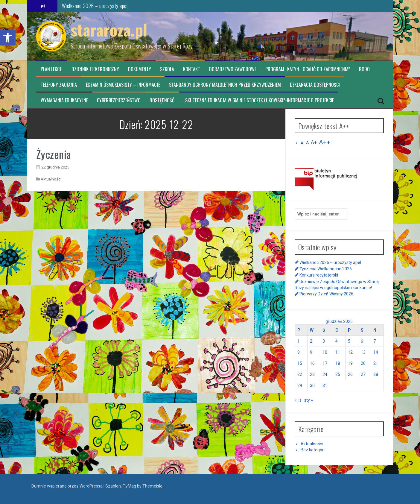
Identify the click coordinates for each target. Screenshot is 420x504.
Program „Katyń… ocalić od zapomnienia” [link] (308, 69)
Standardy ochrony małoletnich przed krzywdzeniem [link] (225, 85)
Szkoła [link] (167, 69)
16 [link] (312, 363)
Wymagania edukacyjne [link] (64, 100)
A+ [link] (314, 142)
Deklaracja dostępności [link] (315, 85)
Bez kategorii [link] (313, 450)
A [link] (308, 143)
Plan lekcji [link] (52, 69)
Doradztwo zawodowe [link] (233, 69)
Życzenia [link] (54, 154)
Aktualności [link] (51, 179)
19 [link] (350, 363)
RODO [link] (364, 69)
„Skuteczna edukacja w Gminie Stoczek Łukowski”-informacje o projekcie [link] (259, 100)
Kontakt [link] (192, 69)
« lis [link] (298, 400)
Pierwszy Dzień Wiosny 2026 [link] (326, 294)
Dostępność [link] (162, 100)
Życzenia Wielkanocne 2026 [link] (326, 269)
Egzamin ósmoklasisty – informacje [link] (123, 85)
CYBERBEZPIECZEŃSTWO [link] (119, 100)
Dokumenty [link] (140, 69)
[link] (8, 38)
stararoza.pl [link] (109, 29)
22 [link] (300, 374)
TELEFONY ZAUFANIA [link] (59, 85)
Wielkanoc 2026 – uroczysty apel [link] (95, 6)
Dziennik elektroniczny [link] (95, 69)
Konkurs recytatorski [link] (319, 275)
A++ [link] (325, 142)
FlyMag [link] (129, 486)
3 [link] (324, 341)
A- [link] (302, 143)
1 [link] (299, 341)
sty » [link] (309, 400)
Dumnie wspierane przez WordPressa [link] (67, 486)
